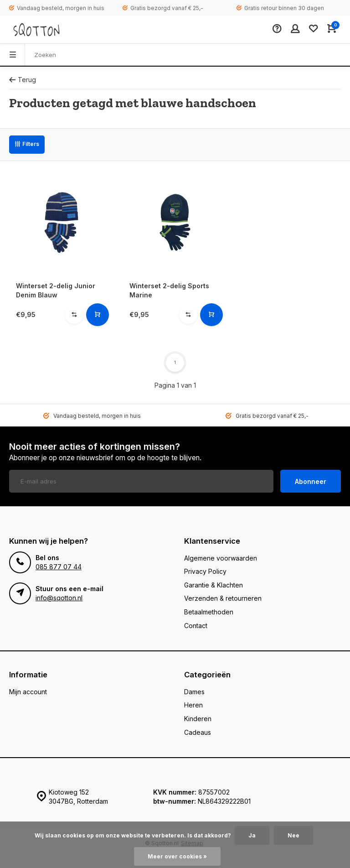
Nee (293, 835)
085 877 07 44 (59, 567)
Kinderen (198, 719)
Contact (196, 626)
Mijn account (28, 692)
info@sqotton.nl (59, 598)
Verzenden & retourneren (223, 598)
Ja (252, 835)
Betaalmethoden (209, 612)
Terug (23, 80)
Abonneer (311, 481)
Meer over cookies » (177, 856)
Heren (193, 705)
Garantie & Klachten (214, 585)
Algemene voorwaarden (221, 558)
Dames (194, 692)
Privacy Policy (205, 571)
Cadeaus (198, 732)
